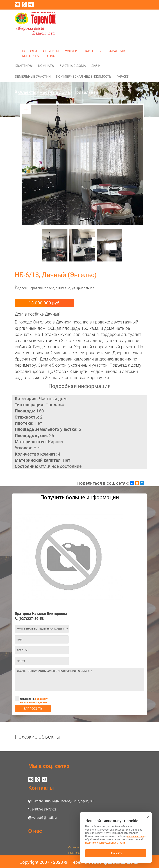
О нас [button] (35, 831)
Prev (46, 245)
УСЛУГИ (71, 51)
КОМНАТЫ (46, 66)
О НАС (50, 56)
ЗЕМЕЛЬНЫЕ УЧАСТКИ (33, 76)
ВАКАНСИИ (116, 51)
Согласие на (31, 699)
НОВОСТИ (29, 51)
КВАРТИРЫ (24, 66)
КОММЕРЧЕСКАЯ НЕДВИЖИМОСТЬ (84, 76)
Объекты (27, 92)
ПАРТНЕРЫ (92, 51)
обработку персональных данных (34, 701)
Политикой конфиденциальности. (105, 843)
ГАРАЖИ (123, 76)
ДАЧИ (96, 66)
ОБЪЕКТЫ (51, 51)
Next (119, 245)
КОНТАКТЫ (31, 56)
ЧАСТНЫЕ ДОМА (73, 66)
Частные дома (55, 92)
